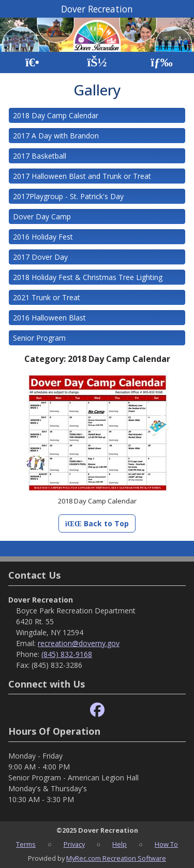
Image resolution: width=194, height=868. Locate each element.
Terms (26, 844)
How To (166, 844)
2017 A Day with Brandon (56, 136)
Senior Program (39, 338)
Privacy (74, 844)
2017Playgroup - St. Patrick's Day (68, 196)
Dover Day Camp (42, 216)
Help (120, 844)
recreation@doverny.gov (79, 643)
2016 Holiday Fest (43, 237)
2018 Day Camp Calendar (56, 115)
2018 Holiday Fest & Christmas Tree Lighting (88, 277)
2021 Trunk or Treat (47, 297)
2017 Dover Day (40, 257)
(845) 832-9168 (67, 654)
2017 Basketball (40, 156)
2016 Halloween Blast (49, 318)
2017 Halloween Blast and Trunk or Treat (82, 176)
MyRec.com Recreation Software (116, 858)
